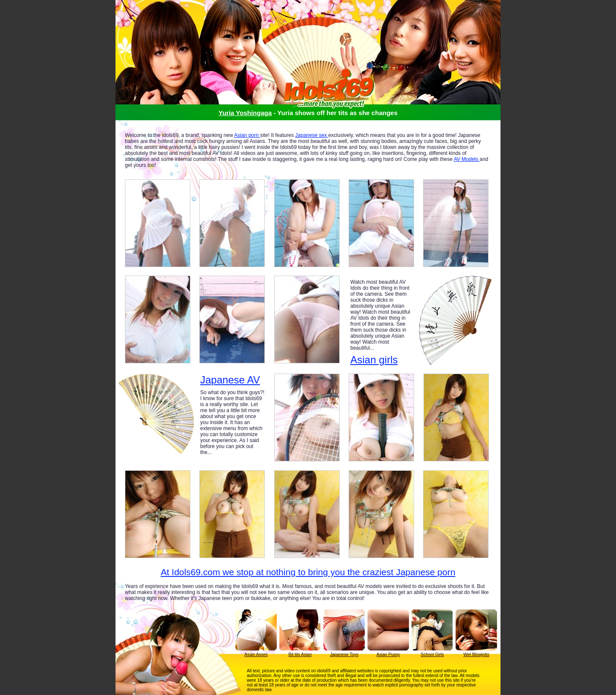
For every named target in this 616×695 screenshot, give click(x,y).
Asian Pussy (388, 655)
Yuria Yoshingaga (245, 113)
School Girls (432, 655)
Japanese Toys (344, 655)
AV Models (467, 159)
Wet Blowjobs (476, 655)
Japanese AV (230, 380)
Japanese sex (312, 135)
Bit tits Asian (300, 655)
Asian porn (247, 135)
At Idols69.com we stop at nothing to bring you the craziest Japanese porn (308, 572)
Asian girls (374, 360)
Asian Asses (256, 655)
